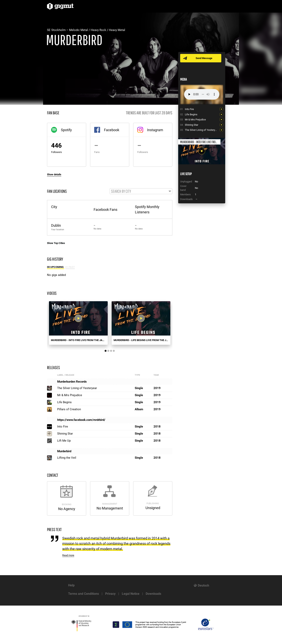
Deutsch (203, 585)
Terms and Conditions (84, 594)
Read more (68, 556)
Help (71, 585)
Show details (54, 174)
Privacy (110, 594)
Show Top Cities (56, 243)
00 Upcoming (56, 267)
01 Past (70, 267)
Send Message (204, 58)
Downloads (153, 594)
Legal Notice (131, 594)
